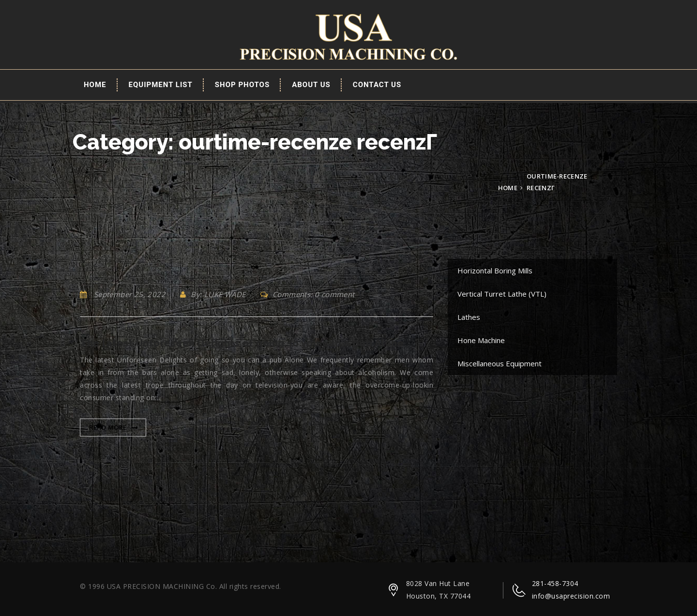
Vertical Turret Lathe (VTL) (502, 294)
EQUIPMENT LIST (161, 85)
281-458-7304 (555, 583)
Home (95, 85)
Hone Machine (481, 340)
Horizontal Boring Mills (495, 270)
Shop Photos (242, 85)
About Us (311, 85)
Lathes (469, 317)
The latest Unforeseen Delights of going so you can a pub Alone (242, 343)
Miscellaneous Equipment (500, 363)
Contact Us (377, 85)
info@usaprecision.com (571, 596)
